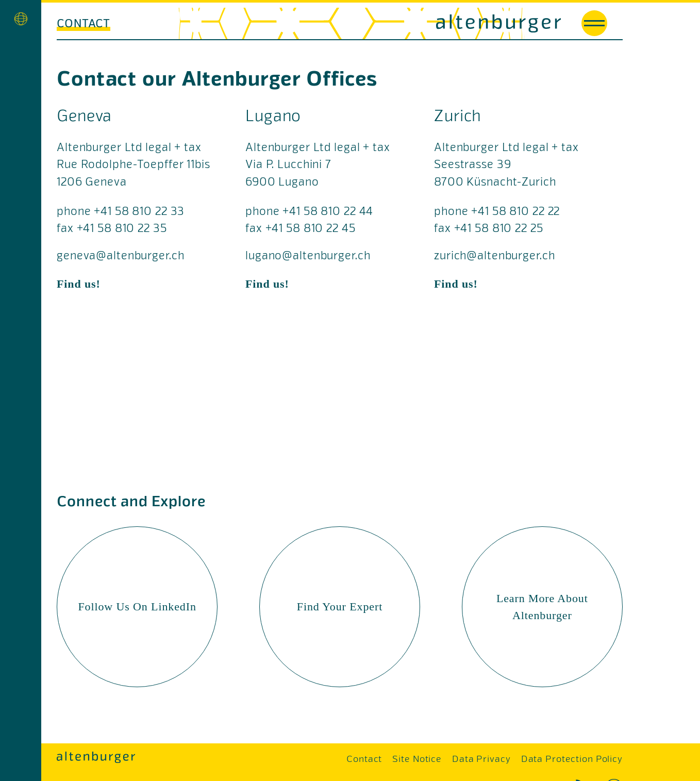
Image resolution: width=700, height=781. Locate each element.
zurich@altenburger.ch (494, 256)
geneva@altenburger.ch (120, 256)
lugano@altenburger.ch (308, 256)
